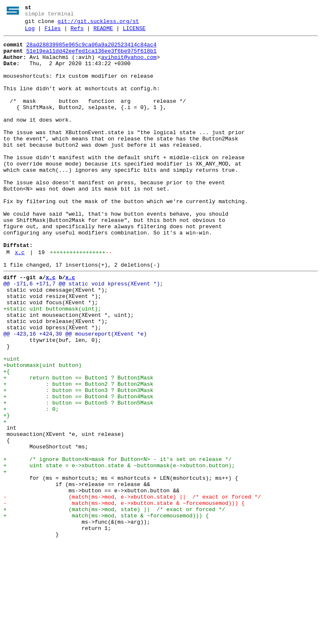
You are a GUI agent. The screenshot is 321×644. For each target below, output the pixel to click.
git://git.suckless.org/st (98, 24)
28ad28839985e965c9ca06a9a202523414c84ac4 (92, 50)
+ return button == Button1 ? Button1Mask (78, 447)
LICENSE (134, 32)
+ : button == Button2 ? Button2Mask (78, 454)
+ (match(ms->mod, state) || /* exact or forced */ (114, 605)
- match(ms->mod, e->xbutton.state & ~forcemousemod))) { (124, 597)
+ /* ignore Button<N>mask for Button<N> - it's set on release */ (117, 545)
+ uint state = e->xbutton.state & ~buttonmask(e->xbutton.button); (119, 552)
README (103, 32)
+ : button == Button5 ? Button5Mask (78, 477)
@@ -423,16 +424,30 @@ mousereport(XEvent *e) (75, 394)
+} (7, 492)
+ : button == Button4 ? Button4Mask (78, 469)
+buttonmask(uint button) (42, 432)
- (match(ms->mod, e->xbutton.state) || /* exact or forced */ (132, 590)
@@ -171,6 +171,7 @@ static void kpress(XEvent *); (83, 334)
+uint (11, 424)
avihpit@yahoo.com (129, 65)
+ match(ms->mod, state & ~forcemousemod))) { (106, 612)
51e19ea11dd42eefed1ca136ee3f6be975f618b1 (92, 57)
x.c (19, 299)
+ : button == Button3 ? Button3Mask (78, 462)
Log (30, 32)
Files (52, 32)
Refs (77, 32)
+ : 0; (31, 484)
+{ (7, 439)
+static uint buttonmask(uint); (52, 364)
